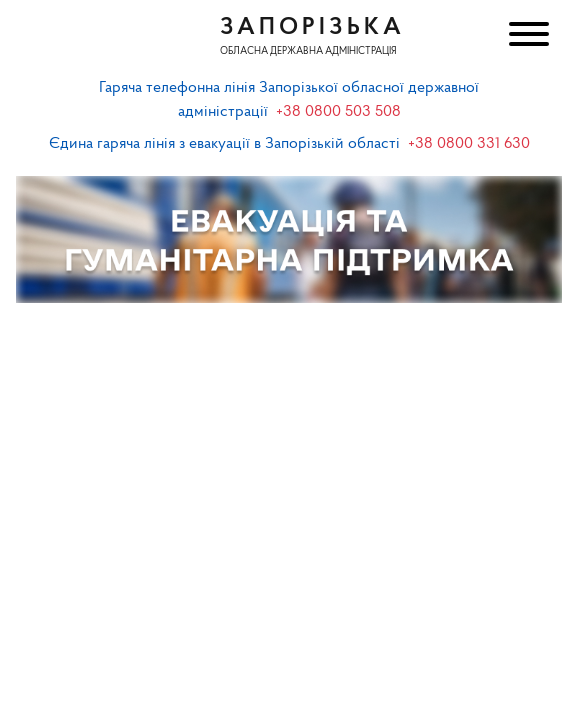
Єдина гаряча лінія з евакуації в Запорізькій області (224, 144)
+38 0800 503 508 (338, 112)
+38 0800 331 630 (469, 144)
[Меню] (527, 36)
